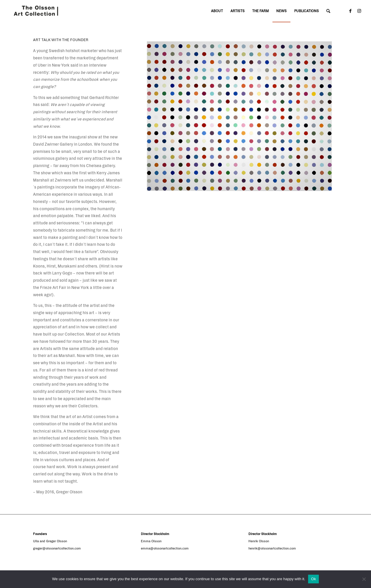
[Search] (328, 11)
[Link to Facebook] (350, 11)
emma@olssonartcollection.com (165, 548)
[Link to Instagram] (359, 11)
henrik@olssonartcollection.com (272, 548)
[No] (364, 579)
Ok (313, 579)
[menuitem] (217, 11)
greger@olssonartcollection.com (57, 548)
